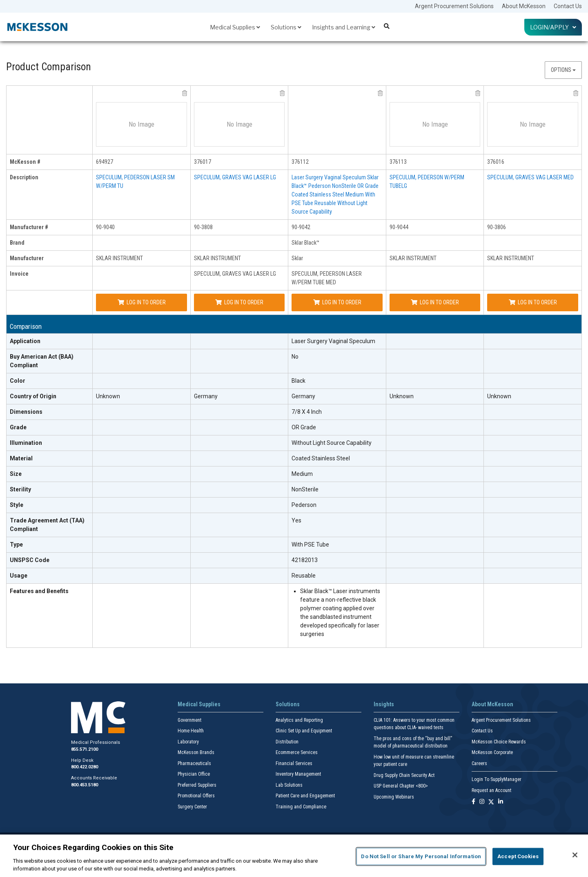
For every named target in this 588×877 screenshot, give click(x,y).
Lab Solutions (289, 785)
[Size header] (50, 474)
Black (298, 381)
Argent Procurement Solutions (454, 6)
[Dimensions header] (50, 412)
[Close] (575, 855)
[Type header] (50, 545)
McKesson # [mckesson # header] (25, 162)
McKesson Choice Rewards (499, 742)
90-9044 (399, 227)
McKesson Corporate (492, 752)
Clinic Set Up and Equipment (304, 731)
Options (563, 70)
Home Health (191, 731)
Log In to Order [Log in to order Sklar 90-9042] (337, 302)
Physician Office (194, 774)
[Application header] (50, 341)
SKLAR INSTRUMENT (119, 258)
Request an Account (491, 790)
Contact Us (568, 6)
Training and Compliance (301, 807)
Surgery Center (192, 807)
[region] (294, 856)
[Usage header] (50, 576)
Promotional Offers (196, 796)
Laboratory (188, 742)
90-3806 (497, 227)
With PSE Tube (310, 544)
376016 (496, 162)
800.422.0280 (85, 767)
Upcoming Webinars (394, 797)
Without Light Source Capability (332, 443)
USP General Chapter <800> (401, 786)
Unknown (108, 396)
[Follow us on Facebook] (473, 802)
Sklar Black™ (306, 243)
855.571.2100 (85, 749)
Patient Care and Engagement (305, 796)
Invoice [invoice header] (19, 274)
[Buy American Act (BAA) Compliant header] (50, 361)
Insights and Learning (344, 27)
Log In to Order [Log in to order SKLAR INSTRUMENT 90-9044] (435, 302)
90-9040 (105, 227)
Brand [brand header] (17, 243)
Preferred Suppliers (197, 785)
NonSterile (305, 489)
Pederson (304, 505)
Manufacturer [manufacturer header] (27, 258)
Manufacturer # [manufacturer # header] (29, 227)
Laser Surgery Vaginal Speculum (333, 341)
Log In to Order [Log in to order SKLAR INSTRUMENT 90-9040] (142, 302)
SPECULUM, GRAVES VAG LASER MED (530, 177)
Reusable (304, 576)
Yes (296, 520)
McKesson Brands (196, 752)
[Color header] (50, 381)
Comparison (26, 327)
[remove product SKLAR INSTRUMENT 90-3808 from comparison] (282, 93)
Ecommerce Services (297, 752)
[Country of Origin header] (50, 397)
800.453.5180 (85, 785)
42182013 (305, 560)
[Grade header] (50, 428)
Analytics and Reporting (299, 720)
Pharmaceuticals (194, 763)
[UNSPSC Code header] (50, 560)
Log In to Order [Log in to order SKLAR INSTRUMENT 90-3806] (533, 302)
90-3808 (203, 227)
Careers (479, 763)
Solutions (286, 27)
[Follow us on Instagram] (482, 802)
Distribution (287, 742)
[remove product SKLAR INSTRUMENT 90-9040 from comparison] (185, 93)
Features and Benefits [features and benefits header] (39, 591)
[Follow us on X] (491, 802)
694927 (105, 162)
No (295, 357)
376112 (300, 162)
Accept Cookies (518, 856)
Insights (384, 704)
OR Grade (304, 427)
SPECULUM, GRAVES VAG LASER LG (235, 177)
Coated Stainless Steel (321, 458)
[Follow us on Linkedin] (501, 802)
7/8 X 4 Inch (307, 412)
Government (189, 720)
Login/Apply (553, 27)
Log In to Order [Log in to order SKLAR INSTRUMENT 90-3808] (239, 302)
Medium (302, 474)
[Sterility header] (50, 490)
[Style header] (50, 505)
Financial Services (294, 763)
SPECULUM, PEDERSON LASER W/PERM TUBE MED (327, 278)
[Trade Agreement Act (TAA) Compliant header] (50, 525)
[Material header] (50, 459)
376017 (203, 162)
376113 (398, 162)
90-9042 (301, 227)
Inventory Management (298, 774)
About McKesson (524, 6)
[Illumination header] (50, 443)
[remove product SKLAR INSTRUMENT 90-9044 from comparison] (478, 93)
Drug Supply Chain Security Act (404, 775)
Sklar (297, 258)
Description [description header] (24, 177)
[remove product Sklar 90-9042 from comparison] (380, 93)
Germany (206, 396)
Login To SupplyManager (497, 779)
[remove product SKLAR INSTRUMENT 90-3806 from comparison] (576, 93)
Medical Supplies (235, 27)
